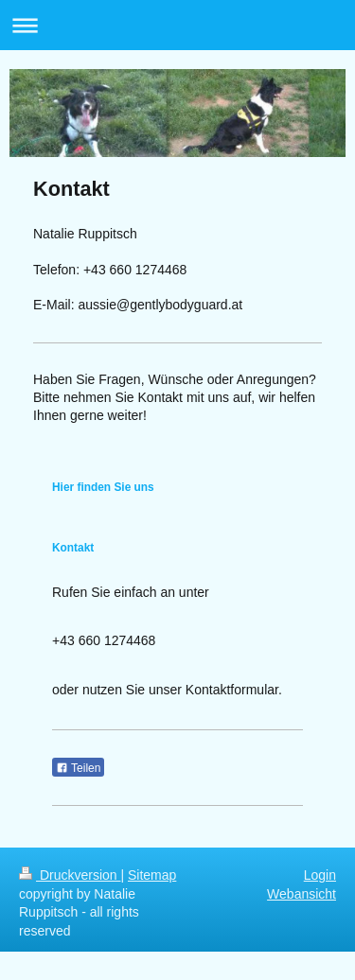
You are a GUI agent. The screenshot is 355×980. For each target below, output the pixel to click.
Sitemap (152, 875)
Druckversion (70, 875)
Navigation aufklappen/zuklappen (177, 25)
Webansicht (302, 894)
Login (320, 875)
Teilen (78, 768)
